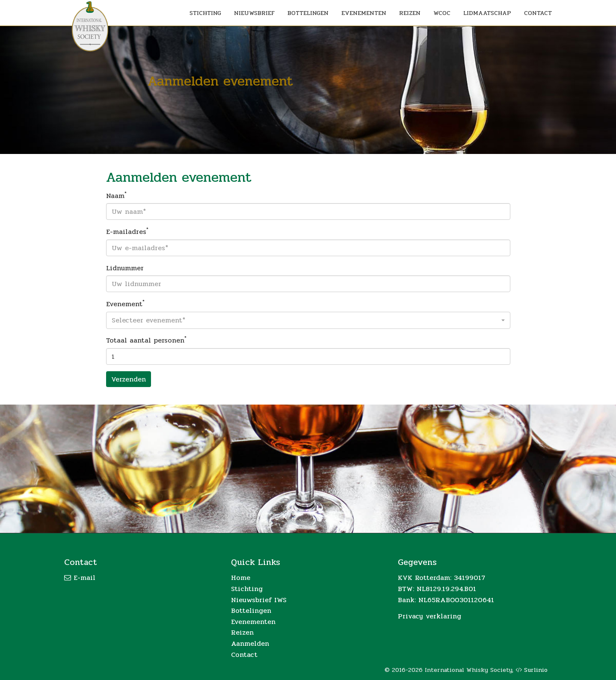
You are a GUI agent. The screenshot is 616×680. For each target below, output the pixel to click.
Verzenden (129, 379)
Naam (116, 196)
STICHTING (205, 13)
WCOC (442, 13)
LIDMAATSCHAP (487, 13)
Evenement (125, 304)
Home (241, 578)
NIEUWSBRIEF (254, 13)
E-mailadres (127, 232)
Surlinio (536, 670)
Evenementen (253, 622)
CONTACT (538, 13)
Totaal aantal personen (146, 340)
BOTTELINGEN (308, 13)
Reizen (242, 632)
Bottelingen (251, 611)
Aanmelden (250, 643)
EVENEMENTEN (364, 13)
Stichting (247, 589)
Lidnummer (125, 268)
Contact (244, 655)
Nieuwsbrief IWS (259, 600)
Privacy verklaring (429, 616)
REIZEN (410, 13)
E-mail (84, 578)
